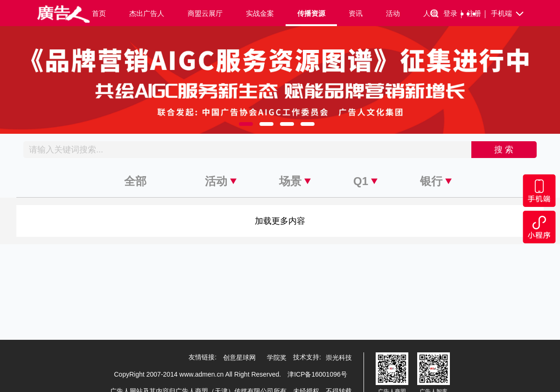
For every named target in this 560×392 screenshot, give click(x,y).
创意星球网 (239, 358)
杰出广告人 (147, 13)
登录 (452, 14)
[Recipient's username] (248, 150)
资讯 (356, 13)
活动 (393, 13)
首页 (99, 13)
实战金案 (260, 13)
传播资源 (311, 13)
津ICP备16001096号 (317, 374)
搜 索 (504, 150)
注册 (476, 14)
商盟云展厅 (205, 13)
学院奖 (277, 358)
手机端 (508, 14)
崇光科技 (339, 358)
